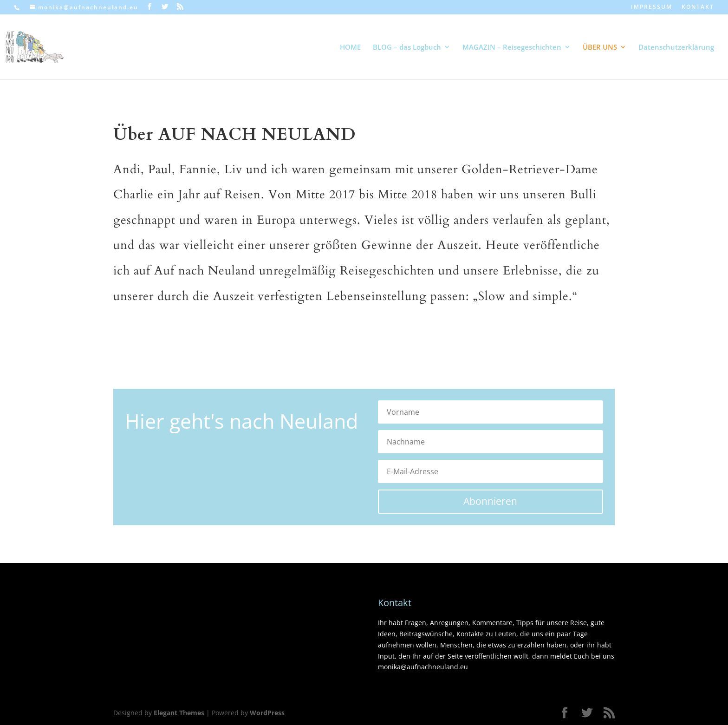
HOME (350, 48)
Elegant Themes (179, 713)
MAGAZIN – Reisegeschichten (512, 48)
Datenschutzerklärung (676, 48)
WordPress (267, 713)
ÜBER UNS (600, 48)
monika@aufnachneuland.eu (423, 667)
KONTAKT (698, 7)
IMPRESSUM (652, 7)
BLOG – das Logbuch (407, 48)
